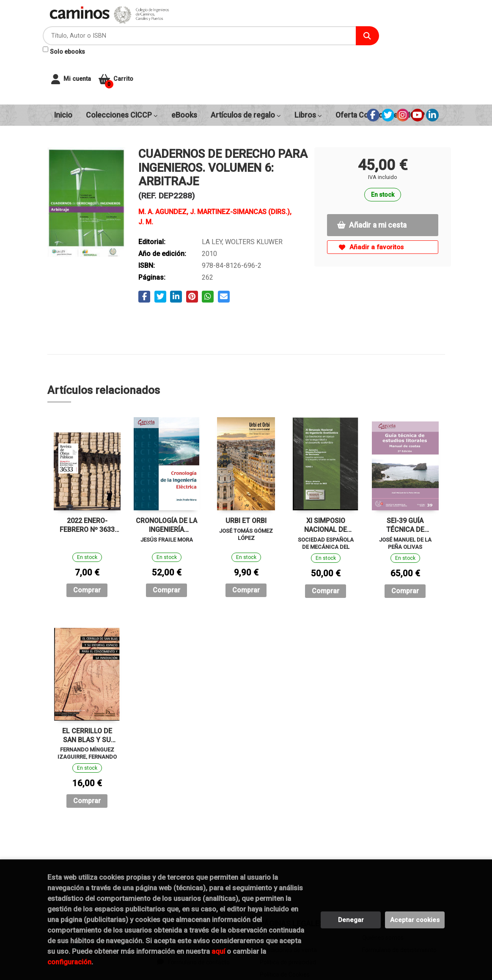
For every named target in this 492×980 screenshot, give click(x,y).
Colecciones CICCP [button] (122, 68)
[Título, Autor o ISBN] (251, 26)
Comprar (87, 543)
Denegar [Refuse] (351, 920)
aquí (218, 951)
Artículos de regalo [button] (246, 68)
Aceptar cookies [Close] (415, 920)
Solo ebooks (209, 41)
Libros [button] (308, 68)
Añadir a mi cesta (372, 178)
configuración (69, 962)
